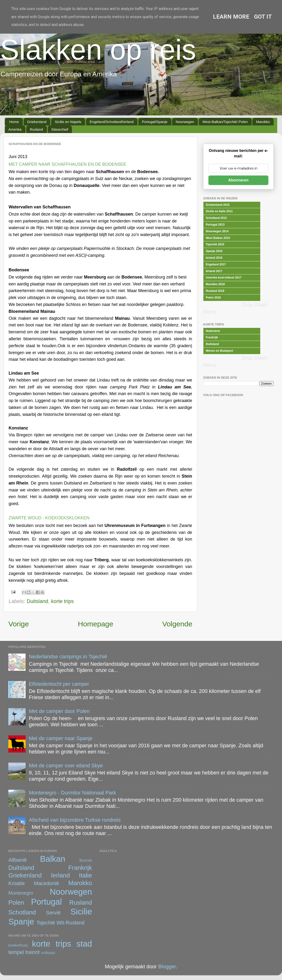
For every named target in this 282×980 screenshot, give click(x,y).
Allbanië (18, 860)
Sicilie (81, 912)
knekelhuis (18, 945)
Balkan (53, 859)
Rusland (36, 129)
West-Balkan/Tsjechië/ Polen (225, 122)
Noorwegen (185, 122)
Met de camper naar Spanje (61, 738)
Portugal (46, 902)
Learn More (231, 17)
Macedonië (47, 883)
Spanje (21, 922)
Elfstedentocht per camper (59, 684)
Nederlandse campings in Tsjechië (68, 657)
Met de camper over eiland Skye (66, 766)
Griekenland (37, 122)
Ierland (60, 875)
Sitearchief (60, 129)
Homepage (96, 624)
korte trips (62, 601)
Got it (263, 17)
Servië (53, 913)
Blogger (167, 967)
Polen (16, 903)
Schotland (22, 912)
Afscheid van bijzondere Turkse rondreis (75, 820)
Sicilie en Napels (68, 122)
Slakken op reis (98, 50)
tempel (16, 952)
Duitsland (38, 601)
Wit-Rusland (70, 923)
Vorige (19, 624)
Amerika (15, 129)
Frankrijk (80, 868)
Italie (85, 875)
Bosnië (86, 860)
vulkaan (48, 953)
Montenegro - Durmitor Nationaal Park (73, 793)
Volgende (177, 624)
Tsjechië (46, 923)
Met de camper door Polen (59, 711)
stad (84, 944)
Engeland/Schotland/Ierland (112, 122)
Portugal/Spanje (155, 122)
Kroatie (16, 883)
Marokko (263, 122)
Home (14, 122)
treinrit (33, 952)
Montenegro (21, 893)
